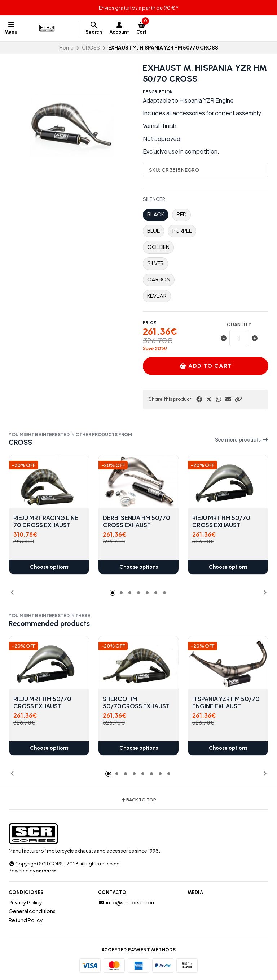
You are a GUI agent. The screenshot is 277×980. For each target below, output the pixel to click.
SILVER (155, 263)
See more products (242, 440)
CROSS (91, 48)
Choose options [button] (49, 567)
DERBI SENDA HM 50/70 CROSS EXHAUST (137, 521)
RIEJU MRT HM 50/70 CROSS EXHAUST (221, 521)
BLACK (156, 214)
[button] (238, 399)
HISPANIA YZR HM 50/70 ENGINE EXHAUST (226, 702)
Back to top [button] (138, 800)
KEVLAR (157, 296)
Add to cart (206, 366)
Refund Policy (26, 920)
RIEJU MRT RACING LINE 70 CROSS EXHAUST (46, 521)
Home (66, 48)
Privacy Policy (25, 902)
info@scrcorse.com (127, 902)
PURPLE (182, 231)
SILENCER (154, 199)
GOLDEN (158, 247)
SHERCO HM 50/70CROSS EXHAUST (136, 702)
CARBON (159, 280)
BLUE (153, 231)
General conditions (32, 911)
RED (182, 214)
